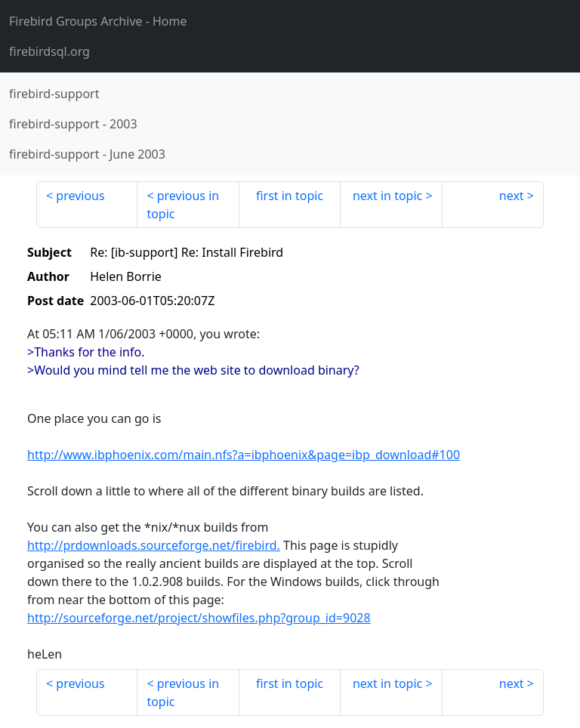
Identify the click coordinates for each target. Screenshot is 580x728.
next (512, 196)
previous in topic (183, 205)
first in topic (290, 196)
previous (80, 196)
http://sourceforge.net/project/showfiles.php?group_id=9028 (199, 618)
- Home (98, 21)
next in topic (387, 196)
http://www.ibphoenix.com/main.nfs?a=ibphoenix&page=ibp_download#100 (244, 455)
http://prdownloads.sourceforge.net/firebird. (154, 545)
